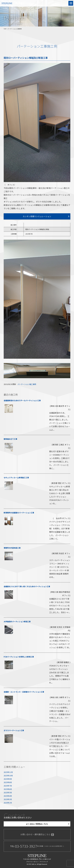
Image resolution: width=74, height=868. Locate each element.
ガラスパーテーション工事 (14, 730)
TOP (5, 29)
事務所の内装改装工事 (12, 548)
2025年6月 (8, 789)
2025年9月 (8, 779)
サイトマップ (44, 862)
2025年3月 (8, 799)
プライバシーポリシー (33, 862)
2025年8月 (8, 782)
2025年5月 (8, 793)
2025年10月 (8, 776)
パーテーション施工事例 (27, 384)
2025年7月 (8, 786)
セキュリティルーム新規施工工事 (16, 478)
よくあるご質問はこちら (37, 824)
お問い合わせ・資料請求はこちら (37, 834)
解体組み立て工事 (10, 439)
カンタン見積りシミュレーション (37, 216)
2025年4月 (8, 796)
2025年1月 (8, 803)
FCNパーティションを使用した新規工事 (19, 657)
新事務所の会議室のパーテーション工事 (19, 513)
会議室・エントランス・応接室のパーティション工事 (24, 692)
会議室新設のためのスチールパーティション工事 (22, 400)
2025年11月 (8, 772)
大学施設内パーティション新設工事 (17, 621)
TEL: (37, 846)
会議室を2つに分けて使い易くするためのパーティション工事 (27, 586)
